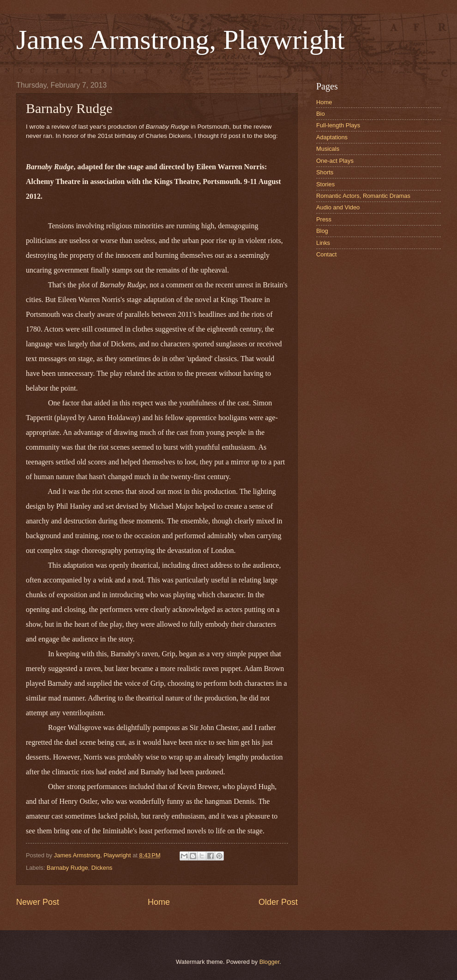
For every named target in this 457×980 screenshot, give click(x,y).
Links (323, 243)
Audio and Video (338, 207)
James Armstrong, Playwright (180, 40)
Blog (322, 231)
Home (159, 902)
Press (324, 219)
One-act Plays (335, 161)
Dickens (102, 868)
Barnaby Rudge (67, 868)
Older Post (278, 902)
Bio (321, 114)
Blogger (270, 962)
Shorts (325, 172)
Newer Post (38, 902)
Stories (325, 184)
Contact (326, 254)
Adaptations (332, 137)
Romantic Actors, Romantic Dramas (363, 196)
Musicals (328, 149)
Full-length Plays (338, 125)
